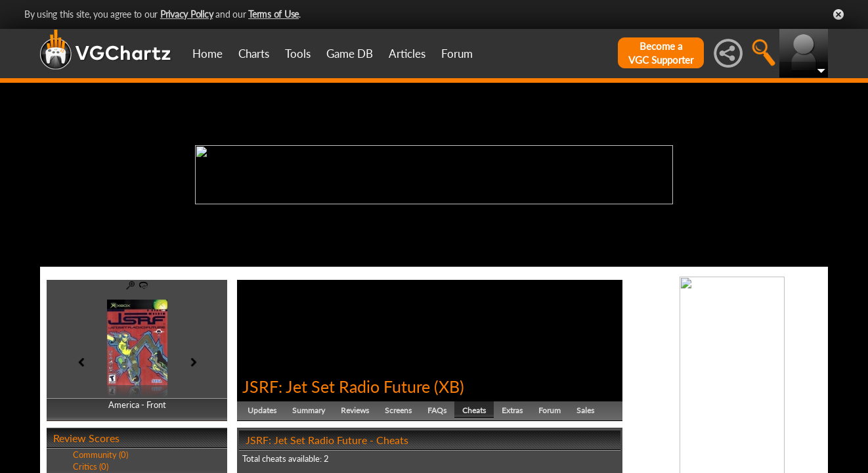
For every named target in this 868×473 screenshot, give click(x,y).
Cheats (474, 410)
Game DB (350, 54)
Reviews (355, 410)
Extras (512, 410)
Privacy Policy (187, 14)
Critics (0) (91, 466)
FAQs (437, 410)
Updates (262, 410)
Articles (407, 54)
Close (838, 14)
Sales (585, 410)
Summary (309, 410)
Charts (254, 54)
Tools (298, 54)
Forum (457, 54)
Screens (398, 410)
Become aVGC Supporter (661, 53)
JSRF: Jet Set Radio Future (336, 386)
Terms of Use (273, 14)
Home (207, 54)
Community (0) (100, 455)
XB (449, 386)
